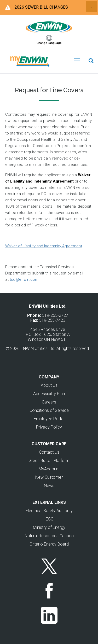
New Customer (49, 477)
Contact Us (49, 452)
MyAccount (49, 469)
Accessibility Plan (49, 394)
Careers (49, 402)
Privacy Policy (49, 427)
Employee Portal (49, 419)
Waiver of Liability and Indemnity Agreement (44, 246)
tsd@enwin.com (24, 279)
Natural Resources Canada (49, 536)
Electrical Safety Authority (49, 511)
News (49, 486)
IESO (49, 519)
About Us (49, 385)
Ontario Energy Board (49, 544)
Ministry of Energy (49, 527)
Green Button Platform (49, 461)
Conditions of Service (49, 410)
